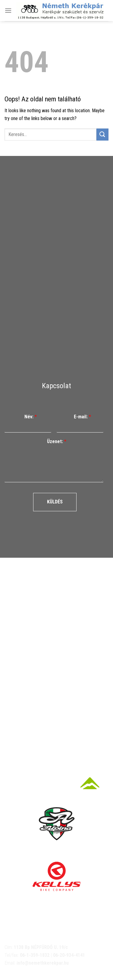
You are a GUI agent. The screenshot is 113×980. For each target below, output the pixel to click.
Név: (31, 417)
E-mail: (82, 417)
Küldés (55, 502)
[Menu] (8, 10)
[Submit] (102, 134)
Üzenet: (57, 441)
